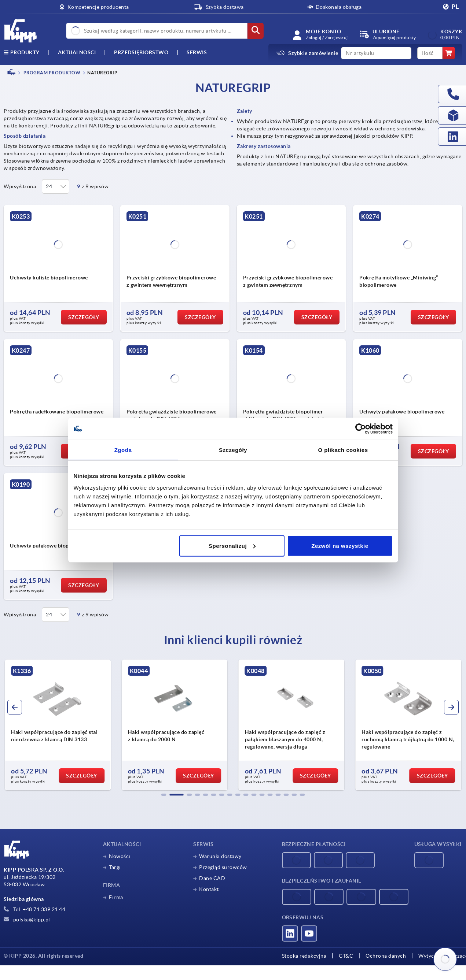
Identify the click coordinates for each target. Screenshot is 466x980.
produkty (22, 52)
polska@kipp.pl (27, 920)
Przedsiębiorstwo (141, 52)
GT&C (346, 956)
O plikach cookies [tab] (343, 450)
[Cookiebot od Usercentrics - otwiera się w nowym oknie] (361, 429)
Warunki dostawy (220, 856)
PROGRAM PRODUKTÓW (51, 73)
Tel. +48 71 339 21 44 (34, 909)
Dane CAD (212, 878)
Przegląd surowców (223, 867)
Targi (115, 867)
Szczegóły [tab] (233, 450)
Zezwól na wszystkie (340, 545)
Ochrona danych (386, 956)
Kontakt (209, 889)
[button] (164, 795)
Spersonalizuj (232, 545)
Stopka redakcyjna (304, 956)
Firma (116, 897)
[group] (58, 725)
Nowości (120, 856)
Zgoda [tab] (123, 450)
